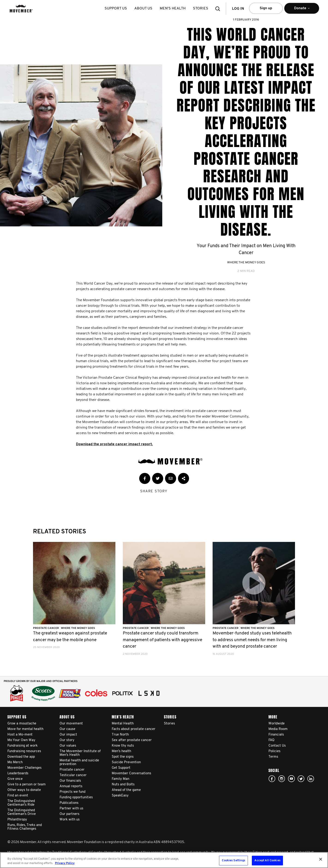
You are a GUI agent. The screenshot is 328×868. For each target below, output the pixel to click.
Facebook (272, 779)
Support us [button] (116, 9)
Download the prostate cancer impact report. (114, 444)
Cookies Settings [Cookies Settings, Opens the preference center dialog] (233, 860)
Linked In (311, 779)
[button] (219, 9)
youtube (291, 779)
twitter (301, 779)
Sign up (266, 8)
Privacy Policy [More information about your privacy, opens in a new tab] (65, 863)
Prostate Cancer (46, 628)
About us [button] (144, 9)
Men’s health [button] (173, 9)
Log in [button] (238, 9)
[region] (164, 860)
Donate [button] (302, 10)
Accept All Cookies (267, 860)
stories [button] (201, 9)
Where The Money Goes (246, 263)
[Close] (321, 859)
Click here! (282, 779)
